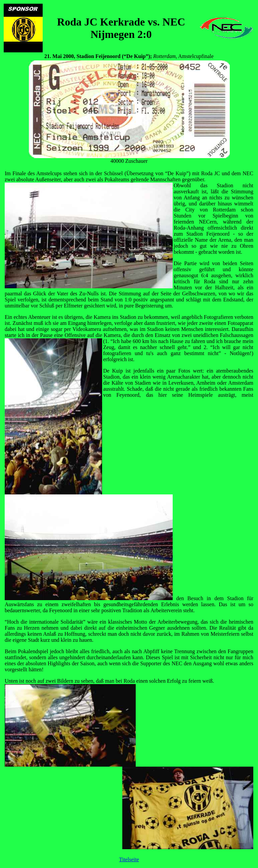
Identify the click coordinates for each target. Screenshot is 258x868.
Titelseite (129, 859)
